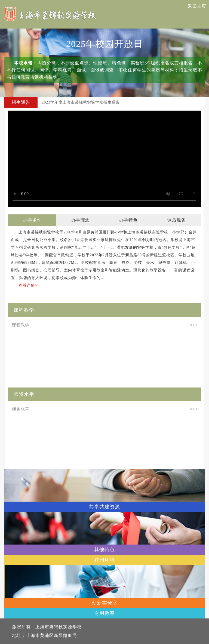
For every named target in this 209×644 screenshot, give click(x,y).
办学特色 (128, 220)
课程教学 (19, 325)
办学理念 (81, 220)
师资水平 (19, 409)
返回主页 (197, 6)
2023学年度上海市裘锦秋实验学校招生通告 (81, 102)
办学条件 (32, 220)
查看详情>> (29, 285)
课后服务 (177, 220)
